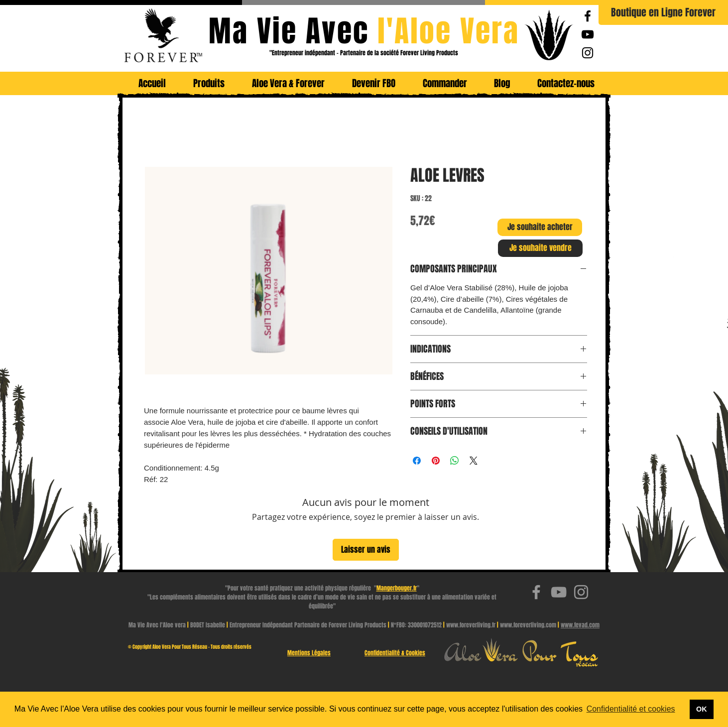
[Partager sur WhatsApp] (455, 461)
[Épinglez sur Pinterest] (436, 461)
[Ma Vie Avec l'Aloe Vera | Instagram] (588, 53)
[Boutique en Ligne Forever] (663, 12)
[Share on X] (474, 461)
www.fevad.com (580, 625)
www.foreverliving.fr (471, 625)
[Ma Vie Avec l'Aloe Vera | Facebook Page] (588, 16)
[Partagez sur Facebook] (417, 461)
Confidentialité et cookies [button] (631, 709)
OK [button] (702, 709)
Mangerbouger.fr (397, 588)
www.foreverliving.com (528, 625)
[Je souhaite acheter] (540, 227)
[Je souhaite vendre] (540, 248)
